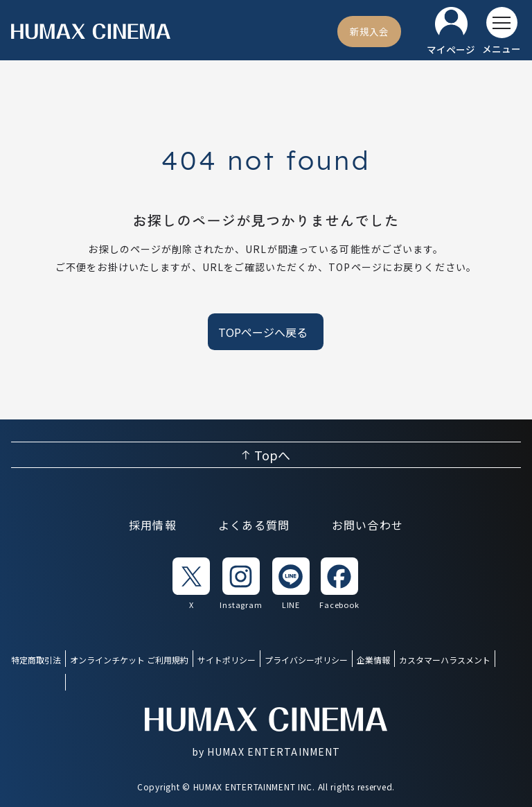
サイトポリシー (227, 660)
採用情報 (153, 525)
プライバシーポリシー (306, 660)
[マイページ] (451, 32)
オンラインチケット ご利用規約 (129, 660)
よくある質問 (254, 525)
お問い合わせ (368, 525)
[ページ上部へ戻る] (266, 455)
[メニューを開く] (502, 31)
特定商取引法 (36, 660)
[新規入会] (369, 31)
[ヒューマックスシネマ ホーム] (91, 32)
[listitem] (191, 584)
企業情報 (373, 660)
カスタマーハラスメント (445, 660)
